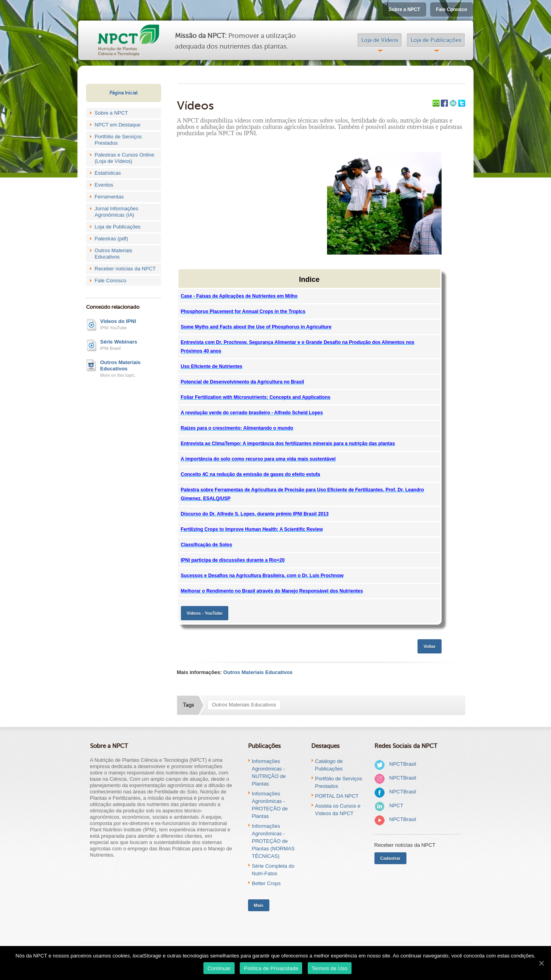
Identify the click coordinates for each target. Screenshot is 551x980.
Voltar (429, 646)
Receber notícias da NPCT (125, 269)
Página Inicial (123, 93)
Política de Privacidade (271, 968)
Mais (259, 905)
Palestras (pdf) (112, 239)
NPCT (396, 805)
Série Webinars (119, 342)
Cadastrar (390, 858)
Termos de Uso (330, 968)
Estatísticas (108, 173)
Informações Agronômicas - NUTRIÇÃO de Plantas (269, 772)
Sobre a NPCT (404, 9)
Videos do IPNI (118, 321)
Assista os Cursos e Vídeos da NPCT (338, 810)
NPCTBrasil (403, 764)
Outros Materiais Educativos (114, 254)
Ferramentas (109, 197)
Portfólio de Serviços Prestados (118, 140)
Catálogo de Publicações (329, 765)
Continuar (219, 968)
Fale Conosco (452, 9)
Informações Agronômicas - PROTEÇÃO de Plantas (270, 805)
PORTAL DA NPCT (337, 796)
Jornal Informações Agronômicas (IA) (117, 212)
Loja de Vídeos (380, 40)
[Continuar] (541, 963)
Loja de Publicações (436, 40)
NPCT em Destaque (118, 125)
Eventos (104, 185)
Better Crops (266, 883)
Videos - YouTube (205, 613)
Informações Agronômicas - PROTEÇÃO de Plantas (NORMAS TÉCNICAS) (273, 841)
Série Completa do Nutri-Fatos (273, 870)
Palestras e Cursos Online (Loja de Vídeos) (125, 158)
